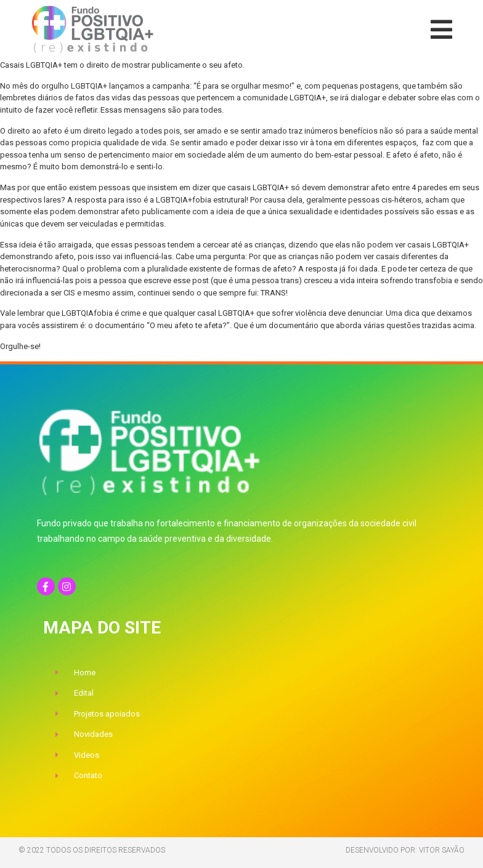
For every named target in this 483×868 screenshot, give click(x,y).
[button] (441, 30)
